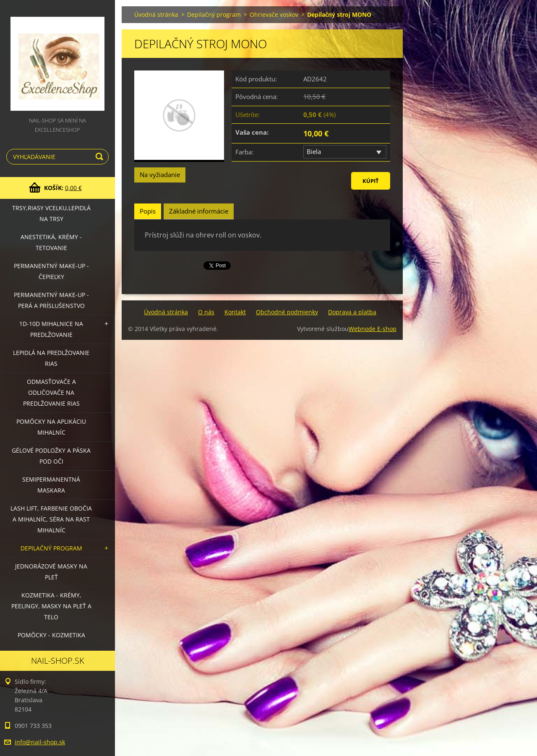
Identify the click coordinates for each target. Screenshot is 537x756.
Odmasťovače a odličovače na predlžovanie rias (51, 392)
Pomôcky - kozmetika (51, 635)
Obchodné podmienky (287, 312)
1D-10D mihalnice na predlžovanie (51, 329)
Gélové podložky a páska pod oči (51, 456)
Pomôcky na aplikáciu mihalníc (51, 427)
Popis (148, 211)
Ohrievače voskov (274, 14)
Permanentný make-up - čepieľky (51, 271)
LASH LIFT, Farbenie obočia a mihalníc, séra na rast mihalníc (51, 519)
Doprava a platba (352, 312)
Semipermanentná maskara (51, 485)
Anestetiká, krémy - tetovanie (51, 242)
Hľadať (101, 157)
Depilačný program (51, 548)
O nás (206, 312)
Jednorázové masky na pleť (51, 572)
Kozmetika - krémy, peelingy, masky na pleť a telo (51, 606)
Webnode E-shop (373, 329)
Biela (314, 151)
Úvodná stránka (156, 14)
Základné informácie (199, 211)
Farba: (244, 152)
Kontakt (235, 312)
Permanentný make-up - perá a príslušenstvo (51, 300)
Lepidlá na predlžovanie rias (51, 358)
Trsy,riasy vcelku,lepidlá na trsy (51, 213)
